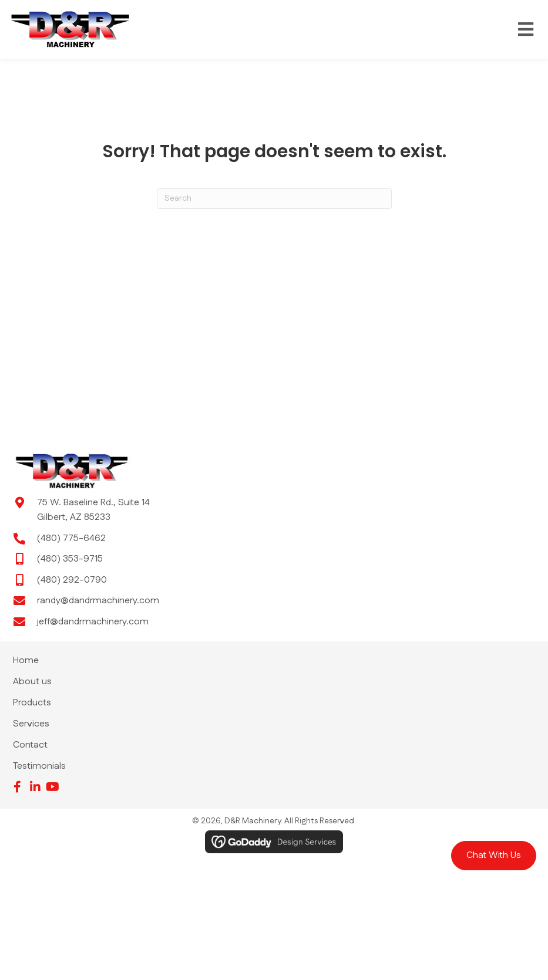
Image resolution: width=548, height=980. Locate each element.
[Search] (274, 199)
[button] (494, 856)
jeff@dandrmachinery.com (93, 622)
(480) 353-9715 (70, 559)
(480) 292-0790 (72, 580)
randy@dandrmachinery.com (98, 601)
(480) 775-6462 (71, 538)
